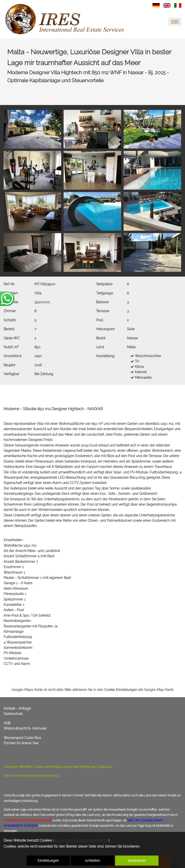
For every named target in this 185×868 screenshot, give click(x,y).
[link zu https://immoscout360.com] (65, 19)
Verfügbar (11, 374)
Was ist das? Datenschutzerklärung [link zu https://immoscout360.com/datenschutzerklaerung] (81, 840)
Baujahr (10, 365)
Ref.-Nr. (9, 284)
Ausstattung (105, 356)
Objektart (11, 293)
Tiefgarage (105, 293)
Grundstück (13, 356)
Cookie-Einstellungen (121, 690)
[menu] (175, 22)
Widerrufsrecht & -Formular (25, 728)
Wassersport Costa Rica (22, 738)
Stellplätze (104, 284)
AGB (7, 723)
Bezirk (101, 338)
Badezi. (9, 329)
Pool (100, 320)
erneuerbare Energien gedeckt (28, 820)
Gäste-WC (12, 338)
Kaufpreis (11, 302)
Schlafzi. (10, 320)
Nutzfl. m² (11, 347)
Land (100, 347)
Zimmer (10, 311)
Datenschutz (13, 714)
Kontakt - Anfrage (17, 708)
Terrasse (103, 311)
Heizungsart (105, 329)
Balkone (102, 302)
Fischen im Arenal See (21, 743)
